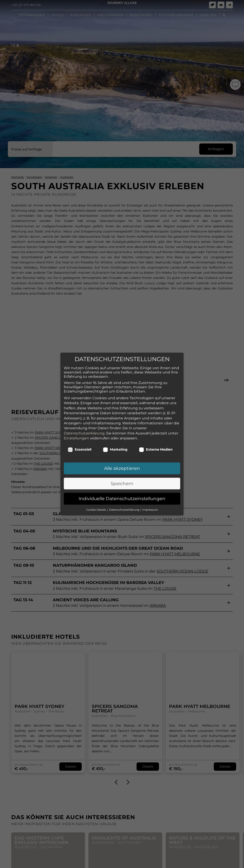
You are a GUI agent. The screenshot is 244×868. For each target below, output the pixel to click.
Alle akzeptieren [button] (122, 451)
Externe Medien (156, 433)
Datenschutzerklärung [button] (124, 493)
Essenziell (80, 433)
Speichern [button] (122, 467)
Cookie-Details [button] (96, 493)
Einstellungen (76, 421)
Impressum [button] (150, 493)
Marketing (115, 433)
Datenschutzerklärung (84, 416)
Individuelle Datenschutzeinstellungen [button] (122, 482)
